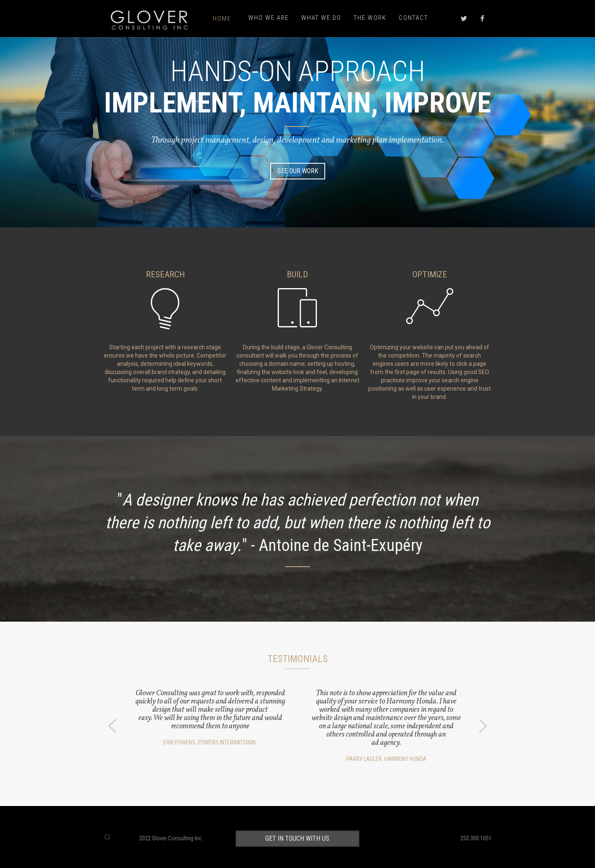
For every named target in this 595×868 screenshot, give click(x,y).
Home (222, 19)
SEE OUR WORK (298, 171)
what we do (321, 18)
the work (370, 18)
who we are (269, 18)
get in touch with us (297, 838)
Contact (413, 18)
